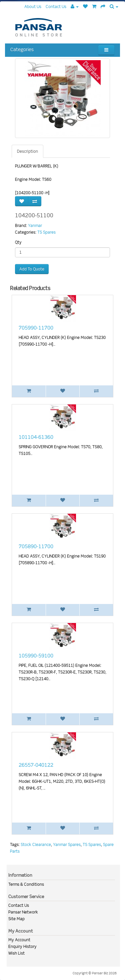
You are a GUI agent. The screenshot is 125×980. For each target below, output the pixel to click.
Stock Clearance (36, 844)
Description (27, 151)
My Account (19, 940)
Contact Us (19, 905)
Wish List (16, 953)
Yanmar (35, 225)
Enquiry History (22, 946)
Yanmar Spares (67, 844)
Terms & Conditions (26, 884)
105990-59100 (36, 656)
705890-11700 (36, 546)
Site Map (16, 919)
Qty (18, 242)
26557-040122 (36, 765)
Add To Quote (32, 269)
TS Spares (46, 232)
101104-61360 (36, 437)
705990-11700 (36, 328)
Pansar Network (23, 912)
